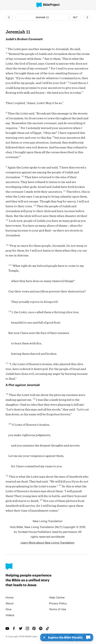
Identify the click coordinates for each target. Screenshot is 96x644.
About (10, 603)
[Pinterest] (34, 628)
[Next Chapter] (87, 17)
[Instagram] (28, 628)
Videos (10, 615)
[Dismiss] (43, 637)
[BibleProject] (48, 5)
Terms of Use (58, 609)
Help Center (57, 597)
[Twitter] (21, 628)
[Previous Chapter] (9, 17)
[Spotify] (41, 628)
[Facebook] (14, 628)
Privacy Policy (58, 603)
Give (8, 609)
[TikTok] (48, 628)
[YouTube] (8, 628)
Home (10, 597)
